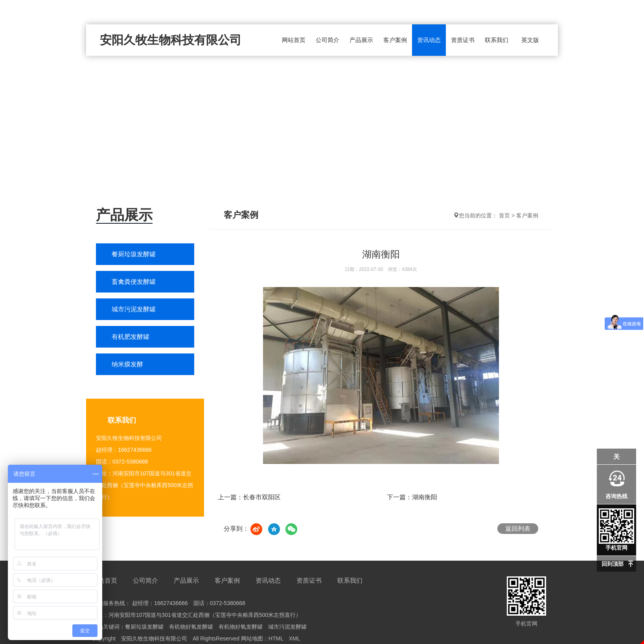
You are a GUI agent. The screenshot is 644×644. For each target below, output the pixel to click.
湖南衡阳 (425, 497)
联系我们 (497, 40)
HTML (276, 638)
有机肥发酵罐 (131, 337)
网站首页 (294, 40)
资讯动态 (429, 40)
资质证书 (463, 40)
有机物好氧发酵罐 (191, 627)
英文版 (530, 40)
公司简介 (328, 40)
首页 (504, 215)
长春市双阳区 (262, 497)
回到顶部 (613, 564)
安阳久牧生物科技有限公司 (171, 40)
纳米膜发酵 (127, 364)
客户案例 (395, 40)
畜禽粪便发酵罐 (134, 282)
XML (294, 638)
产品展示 (361, 40)
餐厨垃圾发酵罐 (134, 254)
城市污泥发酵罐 (134, 309)
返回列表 (518, 529)
